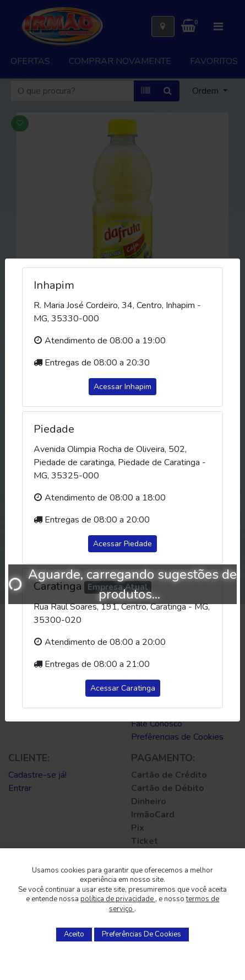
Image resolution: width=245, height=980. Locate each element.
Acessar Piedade (122, 544)
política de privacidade (118, 899)
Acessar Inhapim (122, 387)
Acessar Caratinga (123, 688)
